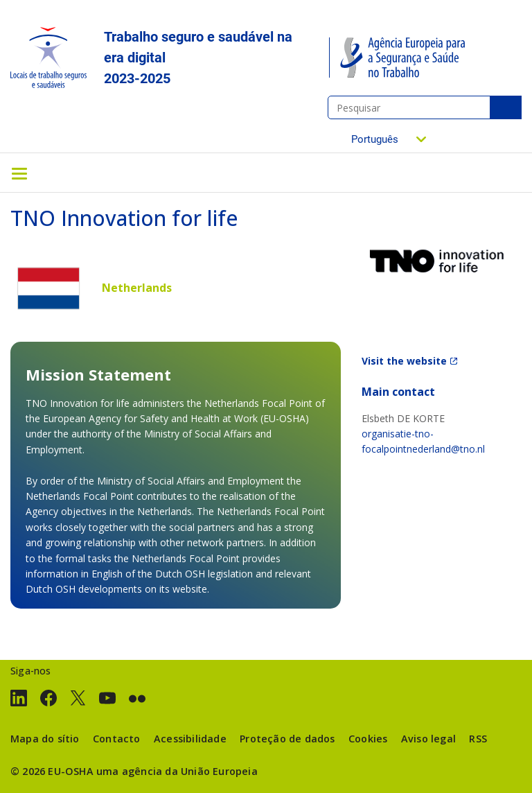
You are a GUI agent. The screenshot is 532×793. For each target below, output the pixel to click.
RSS (478, 739)
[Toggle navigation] (19, 173)
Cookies (368, 739)
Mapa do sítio (45, 739)
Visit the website (404, 361)
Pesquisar (506, 107)
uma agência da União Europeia (177, 771)
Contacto (117, 739)
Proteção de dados (287, 739)
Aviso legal (428, 739)
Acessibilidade (190, 739)
